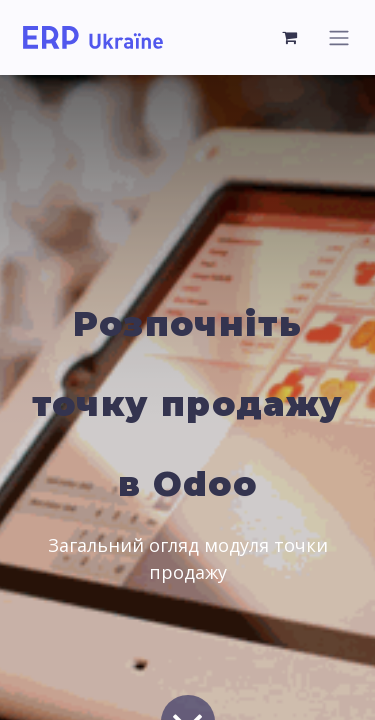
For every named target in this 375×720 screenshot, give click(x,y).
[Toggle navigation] (339, 37)
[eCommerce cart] (290, 37)
